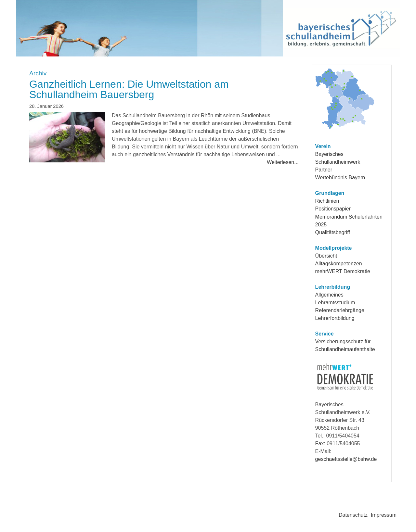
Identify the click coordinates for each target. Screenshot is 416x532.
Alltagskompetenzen (339, 264)
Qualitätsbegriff (333, 232)
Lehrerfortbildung (335, 318)
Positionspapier (333, 209)
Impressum (384, 515)
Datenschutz (353, 515)
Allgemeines (329, 295)
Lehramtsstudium (335, 303)
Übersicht (326, 256)
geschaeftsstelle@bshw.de (346, 459)
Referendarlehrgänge (340, 310)
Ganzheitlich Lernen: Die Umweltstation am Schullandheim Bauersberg (129, 89)
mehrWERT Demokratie (343, 271)
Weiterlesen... (283, 162)
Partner (324, 170)
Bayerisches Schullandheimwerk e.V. (176, 28)
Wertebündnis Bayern (340, 177)
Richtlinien (327, 201)
